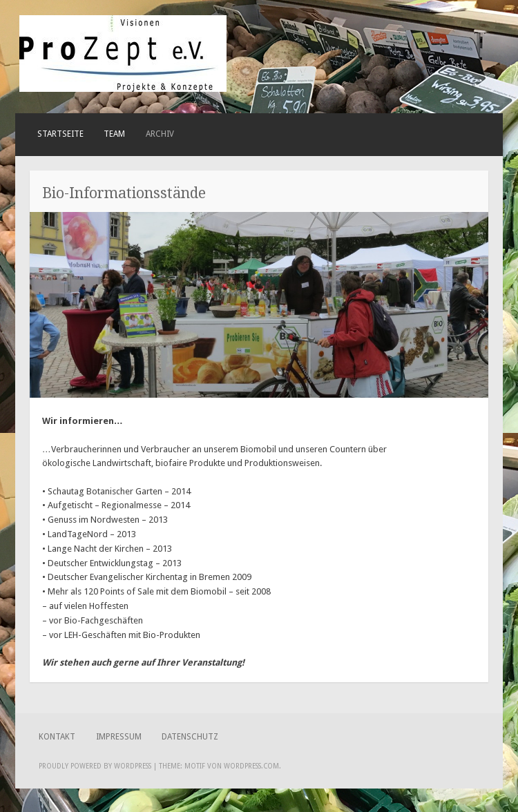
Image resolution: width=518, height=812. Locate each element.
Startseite (60, 134)
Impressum (119, 737)
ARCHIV (160, 134)
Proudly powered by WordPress (95, 766)
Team (114, 134)
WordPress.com (251, 766)
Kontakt (57, 737)
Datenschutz (190, 737)
